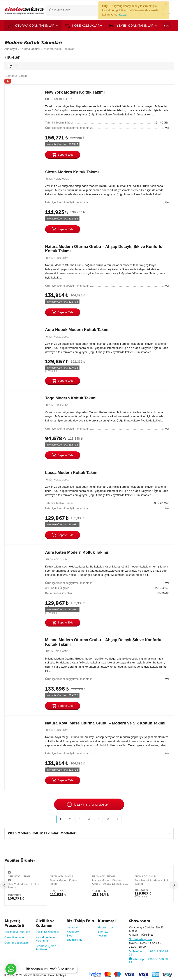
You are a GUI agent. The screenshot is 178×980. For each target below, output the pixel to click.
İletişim (102, 936)
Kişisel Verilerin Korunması (45, 939)
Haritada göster (141, 939)
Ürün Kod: (58, 99)
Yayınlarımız (74, 940)
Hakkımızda (105, 927)
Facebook (73, 932)
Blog (69, 936)
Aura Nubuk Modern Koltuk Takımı (77, 330)
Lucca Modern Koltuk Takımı (72, 473)
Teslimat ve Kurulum (17, 932)
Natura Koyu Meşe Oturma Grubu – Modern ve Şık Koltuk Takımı (105, 723)
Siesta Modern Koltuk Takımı (72, 172)
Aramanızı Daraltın (17, 76)
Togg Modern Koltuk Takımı (71, 398)
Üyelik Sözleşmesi (47, 932)
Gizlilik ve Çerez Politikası (46, 948)
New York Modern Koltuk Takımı (75, 92)
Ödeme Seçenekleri (17, 943)
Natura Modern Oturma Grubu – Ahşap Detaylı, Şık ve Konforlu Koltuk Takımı (109, 882)
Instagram (73, 927)
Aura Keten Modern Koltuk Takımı (77, 552)
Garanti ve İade (14, 937)
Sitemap (103, 932)
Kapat (123, 15)
